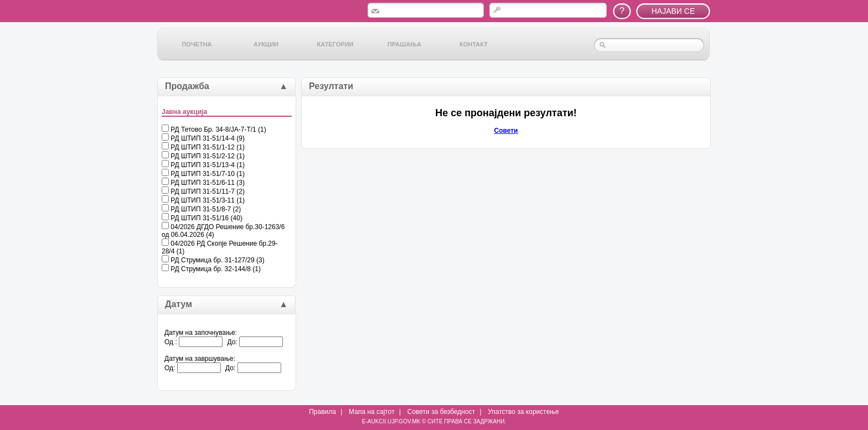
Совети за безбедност (441, 412)
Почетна (197, 44)
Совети (506, 131)
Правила (322, 412)
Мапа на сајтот (372, 412)
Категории (335, 44)
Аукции (266, 44)
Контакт (474, 44)
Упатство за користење (523, 412)
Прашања (404, 44)
